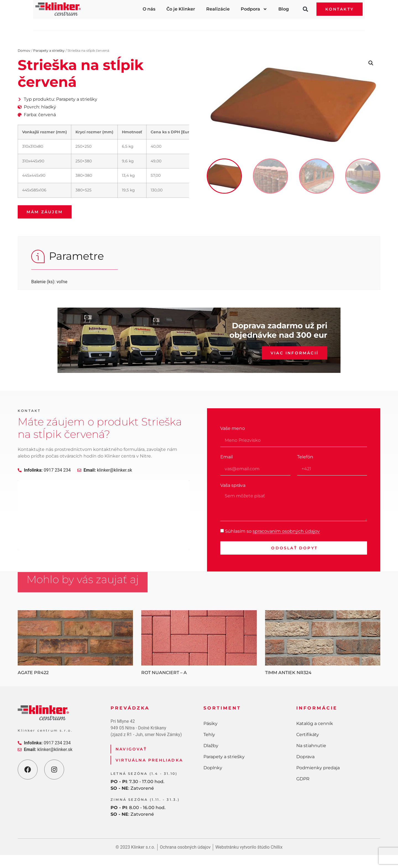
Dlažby (183, 23)
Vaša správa (233, 485)
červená (47, 115)
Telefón (305, 457)
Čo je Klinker (181, 9)
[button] (305, 9)
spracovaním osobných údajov (286, 531)
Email (227, 457)
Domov (24, 50)
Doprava (305, 757)
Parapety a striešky (245, 23)
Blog (284, 9)
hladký (49, 107)
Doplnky (308, 23)
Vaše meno (233, 428)
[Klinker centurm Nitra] (104, 515)
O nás (149, 9)
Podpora (254, 9)
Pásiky (88, 23)
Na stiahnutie (311, 746)
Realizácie (218, 9)
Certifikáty (308, 735)
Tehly (135, 23)
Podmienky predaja (318, 768)
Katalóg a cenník (315, 723)
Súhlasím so (272, 531)
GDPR (303, 779)
